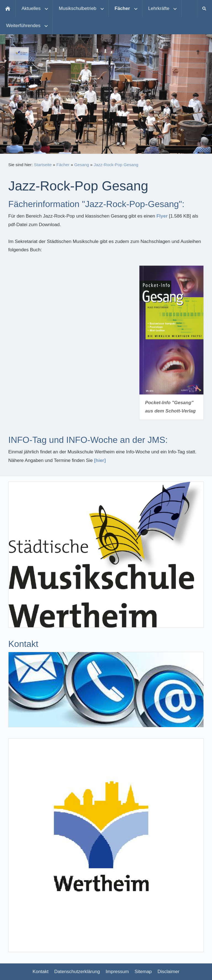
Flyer (162, 216)
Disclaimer (169, 972)
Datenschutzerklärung (77, 972)
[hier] (100, 460)
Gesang (82, 165)
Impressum (117, 972)
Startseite (43, 165)
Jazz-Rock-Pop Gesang (116, 165)
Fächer (63, 165)
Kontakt (41, 972)
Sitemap (143, 972)
